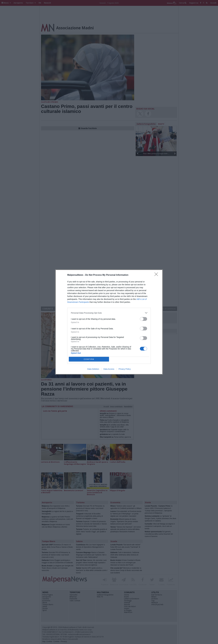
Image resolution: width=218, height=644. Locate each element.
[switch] (143, 319)
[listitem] (109, 313)
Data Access (109, 369)
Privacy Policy (125, 369)
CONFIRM (89, 359)
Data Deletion (93, 369)
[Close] (157, 275)
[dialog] (109, 322)
